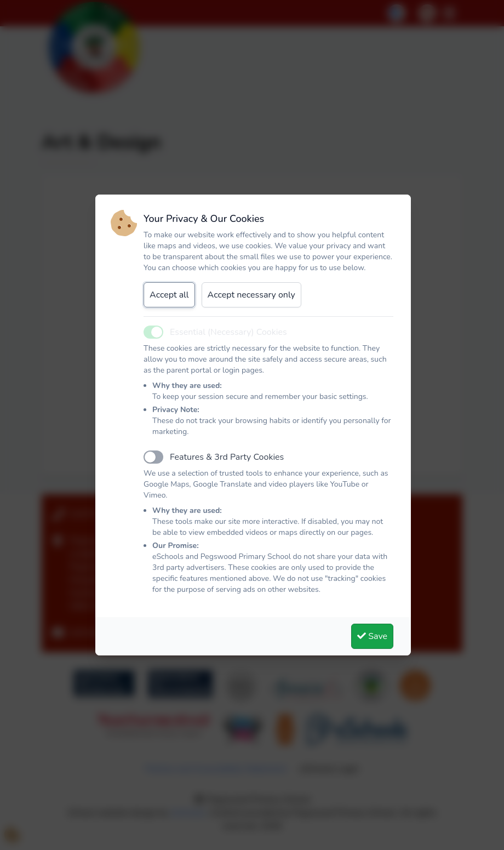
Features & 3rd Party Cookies (227, 457)
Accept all (169, 295)
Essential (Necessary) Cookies (228, 332)
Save (372, 636)
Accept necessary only (251, 295)
